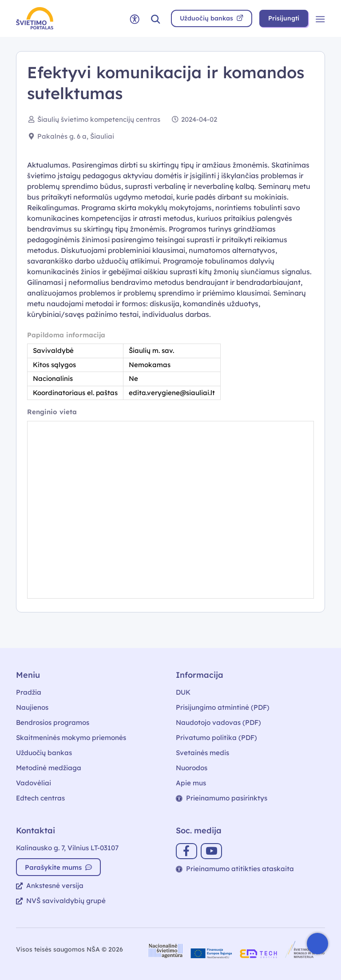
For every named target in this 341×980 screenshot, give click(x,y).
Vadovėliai (34, 783)
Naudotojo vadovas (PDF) (218, 722)
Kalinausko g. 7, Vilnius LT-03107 (67, 848)
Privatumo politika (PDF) (216, 738)
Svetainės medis (202, 753)
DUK (183, 692)
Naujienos (32, 707)
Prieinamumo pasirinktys (222, 798)
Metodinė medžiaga (49, 768)
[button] (155, 18)
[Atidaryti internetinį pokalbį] (317, 944)
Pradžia (29, 692)
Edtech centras (40, 798)
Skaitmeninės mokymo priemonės (71, 738)
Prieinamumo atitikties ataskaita (235, 869)
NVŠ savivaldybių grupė (61, 901)
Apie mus (191, 783)
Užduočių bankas (44, 753)
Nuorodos (192, 768)
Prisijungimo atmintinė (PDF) (223, 707)
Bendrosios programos (53, 722)
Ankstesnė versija (50, 886)
